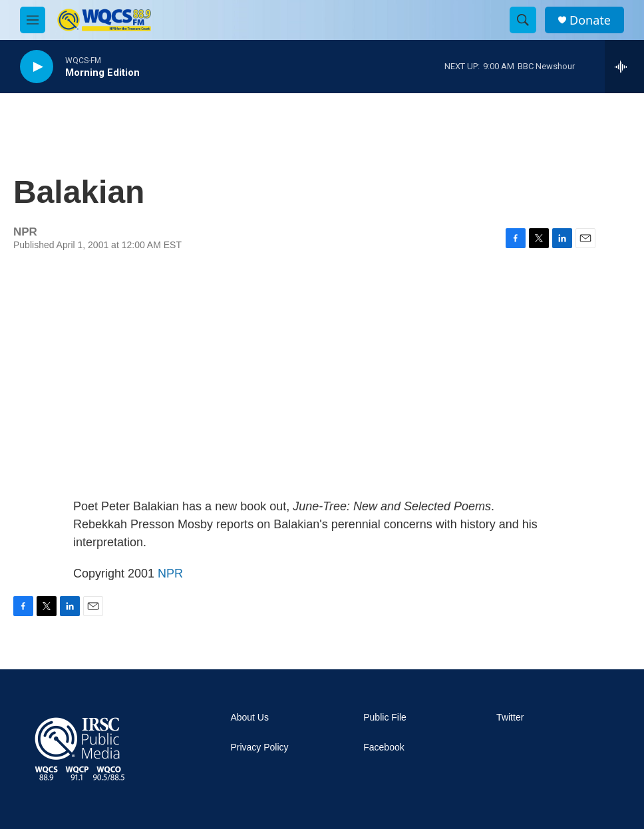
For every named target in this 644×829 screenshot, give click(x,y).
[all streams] (624, 67)
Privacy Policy (259, 747)
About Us (249, 718)
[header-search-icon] (523, 20)
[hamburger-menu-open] (33, 20)
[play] (37, 67)
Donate (590, 20)
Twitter (510, 718)
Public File (385, 718)
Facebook (384, 747)
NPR (170, 574)
